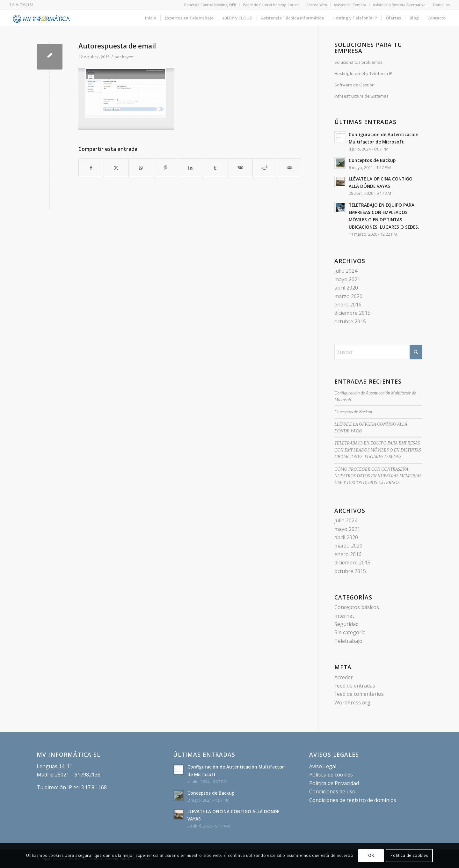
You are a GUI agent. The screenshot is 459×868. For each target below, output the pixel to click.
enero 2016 (348, 305)
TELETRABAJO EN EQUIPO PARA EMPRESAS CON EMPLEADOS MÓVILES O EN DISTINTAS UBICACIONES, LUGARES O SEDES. (378, 450)
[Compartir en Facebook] (91, 168)
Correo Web (317, 5)
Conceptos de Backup (372, 160)
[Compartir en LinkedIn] (190, 168)
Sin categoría (350, 632)
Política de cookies (331, 775)
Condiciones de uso (332, 791)
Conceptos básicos (357, 607)
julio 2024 (346, 271)
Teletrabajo (348, 641)
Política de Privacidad (334, 783)
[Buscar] (378, 352)
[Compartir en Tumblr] (215, 168)
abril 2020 (346, 288)
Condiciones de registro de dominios (353, 800)
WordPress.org (352, 702)
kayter (128, 57)
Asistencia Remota (350, 5)
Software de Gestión (354, 85)
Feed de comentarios (359, 694)
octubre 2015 (350, 321)
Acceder (344, 677)
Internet (344, 616)
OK (371, 855)
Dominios (441, 5)
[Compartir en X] (116, 168)
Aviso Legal (323, 766)
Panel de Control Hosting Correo (271, 5)
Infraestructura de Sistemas (361, 96)
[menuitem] (210, 5)
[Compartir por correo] (290, 168)
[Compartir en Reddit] (265, 168)
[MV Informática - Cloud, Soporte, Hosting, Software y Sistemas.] (42, 18)
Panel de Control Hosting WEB (210, 5)
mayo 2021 (347, 279)
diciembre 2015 (352, 313)
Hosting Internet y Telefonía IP (363, 73)
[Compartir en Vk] (240, 168)
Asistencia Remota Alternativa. (400, 5)
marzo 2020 (348, 296)
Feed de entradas (355, 686)
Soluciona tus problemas (358, 62)
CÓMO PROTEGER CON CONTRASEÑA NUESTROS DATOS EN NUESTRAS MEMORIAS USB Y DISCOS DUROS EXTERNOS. (378, 476)
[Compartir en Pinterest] (166, 168)
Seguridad (346, 624)
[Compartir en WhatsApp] (141, 168)
